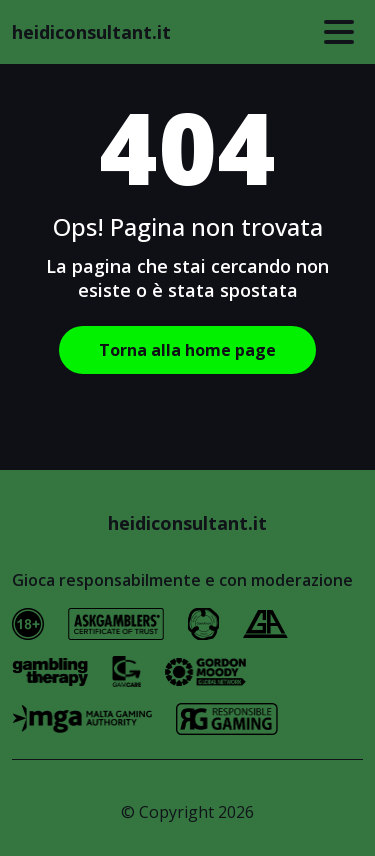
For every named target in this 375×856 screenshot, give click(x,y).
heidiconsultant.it (91, 32)
